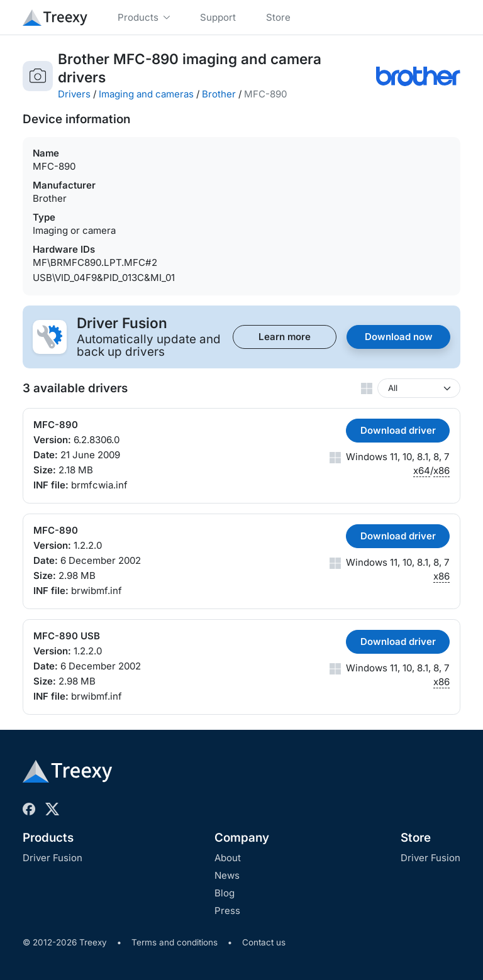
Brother (219, 94)
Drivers (74, 94)
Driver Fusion (53, 858)
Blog (225, 893)
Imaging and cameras (146, 94)
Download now (399, 337)
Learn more (285, 337)
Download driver (398, 430)
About (228, 858)
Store (416, 838)
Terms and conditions (175, 942)
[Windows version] (419, 388)
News (227, 875)
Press (227, 911)
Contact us (264, 942)
